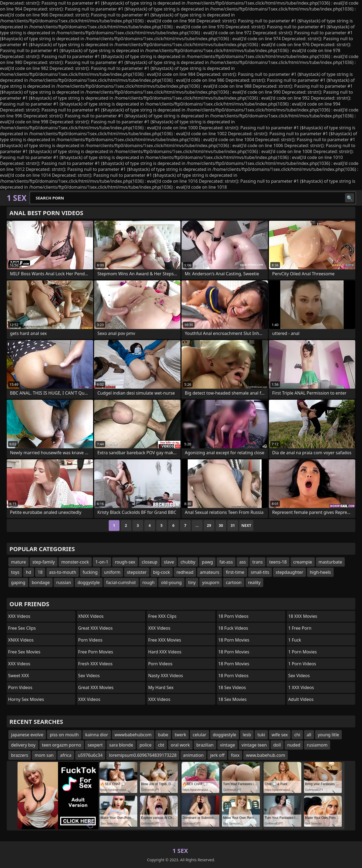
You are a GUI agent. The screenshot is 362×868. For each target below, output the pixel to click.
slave (169, 562)
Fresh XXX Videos (95, 664)
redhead (185, 572)
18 (40, 572)
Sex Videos (89, 676)
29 (209, 525)
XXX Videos (19, 616)
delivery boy (23, 745)
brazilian (205, 745)
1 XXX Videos (301, 687)
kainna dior (97, 735)
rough (149, 582)
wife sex (280, 735)
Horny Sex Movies (26, 699)
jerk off (217, 755)
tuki (261, 735)
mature (18, 562)
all (309, 735)
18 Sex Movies (232, 699)
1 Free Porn (300, 628)
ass (243, 562)
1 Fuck (295, 640)
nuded (294, 745)
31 (233, 525)
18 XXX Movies (303, 616)
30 (221, 525)
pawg (207, 562)
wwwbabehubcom (133, 735)
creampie (303, 562)
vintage (228, 745)
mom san (44, 755)
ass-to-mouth (63, 572)
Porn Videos (20, 687)
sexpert (95, 745)
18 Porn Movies (234, 640)
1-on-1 (102, 562)
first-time (235, 572)
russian (64, 582)
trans (257, 562)
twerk (181, 735)
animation (193, 755)
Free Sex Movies (24, 652)
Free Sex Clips (22, 628)
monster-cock (75, 562)
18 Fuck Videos (233, 628)
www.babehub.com (266, 755)
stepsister (137, 572)
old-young (171, 582)
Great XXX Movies (96, 687)
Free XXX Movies (165, 640)
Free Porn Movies (96, 652)
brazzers (20, 755)
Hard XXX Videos (165, 652)
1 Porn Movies (302, 652)
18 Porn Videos (233, 616)
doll (277, 745)
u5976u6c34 (90, 755)
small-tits (260, 572)
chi (297, 735)
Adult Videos (301, 699)
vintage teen (254, 745)
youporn (211, 582)
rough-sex (125, 562)
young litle (328, 735)
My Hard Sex (161, 687)
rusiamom (317, 745)
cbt (161, 745)
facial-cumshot (121, 582)
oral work (180, 745)
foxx (235, 755)
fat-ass (226, 562)
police (145, 745)
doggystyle (88, 582)
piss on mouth (64, 735)
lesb (247, 735)
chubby (188, 562)
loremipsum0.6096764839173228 (143, 755)
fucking (90, 572)
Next (246, 525)
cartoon (234, 582)
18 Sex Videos (232, 687)
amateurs (210, 572)
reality (254, 582)
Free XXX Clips (162, 616)
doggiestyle (225, 735)
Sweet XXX (18, 676)
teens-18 (278, 562)
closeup (149, 562)
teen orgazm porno (62, 745)
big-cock (162, 572)
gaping (18, 582)
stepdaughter (289, 572)
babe (163, 735)
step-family (44, 562)
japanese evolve (27, 735)
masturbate (330, 562)
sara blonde (121, 745)
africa (66, 755)
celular (199, 735)
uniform (112, 572)
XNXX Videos (21, 640)
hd (29, 572)
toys (15, 572)
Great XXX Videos (95, 628)
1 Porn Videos (302, 664)
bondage (41, 582)
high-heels (320, 572)
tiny (192, 582)
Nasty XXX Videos (165, 676)
